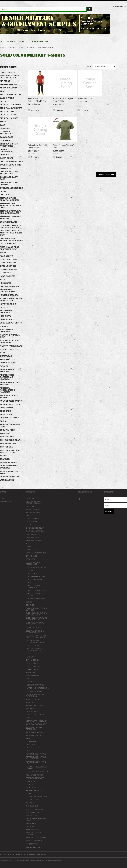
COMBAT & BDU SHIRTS (11, 165)
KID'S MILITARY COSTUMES (7, 312)
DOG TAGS (5, 195)
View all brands (6, 502)
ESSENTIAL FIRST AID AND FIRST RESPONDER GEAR (11, 233)
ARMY (3, 91)
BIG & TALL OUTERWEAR (11, 108)
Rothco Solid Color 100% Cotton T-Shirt (38, 146)
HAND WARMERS (8, 276)
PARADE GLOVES (8, 363)
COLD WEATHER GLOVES (11, 161)
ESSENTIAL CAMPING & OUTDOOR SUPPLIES (10, 226)
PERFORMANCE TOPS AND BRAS (10, 384)
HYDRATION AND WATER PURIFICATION (11, 299)
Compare (35, 110)
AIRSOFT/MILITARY (8, 88)
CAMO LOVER (6, 128)
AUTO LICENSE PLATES (10, 95)
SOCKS (3, 421)
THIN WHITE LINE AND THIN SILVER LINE (10, 451)
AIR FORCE (5, 81)
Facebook (79, 499)
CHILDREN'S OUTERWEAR (6, 150)
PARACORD (5, 359)
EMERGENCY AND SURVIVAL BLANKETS (10, 199)
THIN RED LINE (7, 447)
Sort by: (89, 66)
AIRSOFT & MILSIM (8, 84)
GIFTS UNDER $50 (8, 266)
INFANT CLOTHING (8, 304)
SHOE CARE (5, 411)
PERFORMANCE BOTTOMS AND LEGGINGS (7, 377)
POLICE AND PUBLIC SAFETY (9, 397)
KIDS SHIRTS (6, 316)
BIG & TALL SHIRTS (9, 115)
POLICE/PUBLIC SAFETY (11, 401)
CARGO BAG (6, 140)
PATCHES (4, 366)
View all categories (33, 847)
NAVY (2, 353)
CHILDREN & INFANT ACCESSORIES (9, 145)
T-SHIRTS (22, 47)
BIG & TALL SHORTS (9, 118)
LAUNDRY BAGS (7, 319)
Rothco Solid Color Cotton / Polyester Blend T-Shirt (39, 100)
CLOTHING (11, 47)
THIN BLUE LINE (7, 437)
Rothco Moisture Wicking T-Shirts (64, 146)
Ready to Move (6, 408)
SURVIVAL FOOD (7, 430)
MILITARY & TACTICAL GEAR (10, 336)
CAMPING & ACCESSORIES (7, 133)
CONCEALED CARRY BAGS (9, 178)
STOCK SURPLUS (8, 72)
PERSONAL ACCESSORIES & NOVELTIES (8, 390)
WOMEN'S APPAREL (9, 462)
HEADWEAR (5, 283)
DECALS (4, 191)
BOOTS (3, 122)
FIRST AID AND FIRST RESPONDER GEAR (9, 77)
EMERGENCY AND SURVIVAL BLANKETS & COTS (11, 206)
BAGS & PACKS (7, 98)
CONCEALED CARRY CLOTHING (9, 184)
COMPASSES (6, 168)
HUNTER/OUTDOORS (9, 295)
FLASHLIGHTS (6, 256)
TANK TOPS (5, 433)
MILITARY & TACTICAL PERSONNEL (10, 342)
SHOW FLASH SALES (9, 418)
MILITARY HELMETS (9, 349)
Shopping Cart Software (43, 860)
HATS (2, 280)
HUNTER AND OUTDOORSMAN (7, 291)
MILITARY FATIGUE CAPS (11, 346)
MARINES (4, 326)
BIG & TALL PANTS (8, 111)
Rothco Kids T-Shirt (85, 98)
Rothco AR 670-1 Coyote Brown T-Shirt (63, 100)
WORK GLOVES (7, 480)
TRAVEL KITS (6, 456)
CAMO (3, 125)
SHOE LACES (6, 414)
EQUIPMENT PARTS (9, 222)
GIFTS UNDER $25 (8, 263)
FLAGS (3, 253)
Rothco (2, 498)
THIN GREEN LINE (8, 443)
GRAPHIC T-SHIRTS (9, 269)
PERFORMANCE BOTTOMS (7, 371)
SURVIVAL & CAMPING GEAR (10, 426)
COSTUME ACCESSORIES (11, 188)
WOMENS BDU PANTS (10, 477)
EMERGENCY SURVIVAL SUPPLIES (11, 218)
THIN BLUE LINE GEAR (10, 440)
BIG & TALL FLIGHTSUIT (11, 105)
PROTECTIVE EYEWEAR (11, 404)
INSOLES (4, 307)
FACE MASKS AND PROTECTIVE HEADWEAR (11, 239)
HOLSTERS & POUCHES (11, 286)
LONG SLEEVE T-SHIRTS (11, 323)
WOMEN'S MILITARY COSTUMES (9, 467)
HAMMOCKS (5, 273)
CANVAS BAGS (7, 137)
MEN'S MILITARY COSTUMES (7, 331)
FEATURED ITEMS (8, 244)
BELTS (3, 101)
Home (2, 47)
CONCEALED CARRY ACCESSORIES (9, 173)
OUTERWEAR (6, 356)
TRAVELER (5, 459)
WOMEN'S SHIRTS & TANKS (9, 472)
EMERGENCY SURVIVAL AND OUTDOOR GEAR (11, 212)
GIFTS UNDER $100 (8, 259)
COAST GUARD (7, 158)
